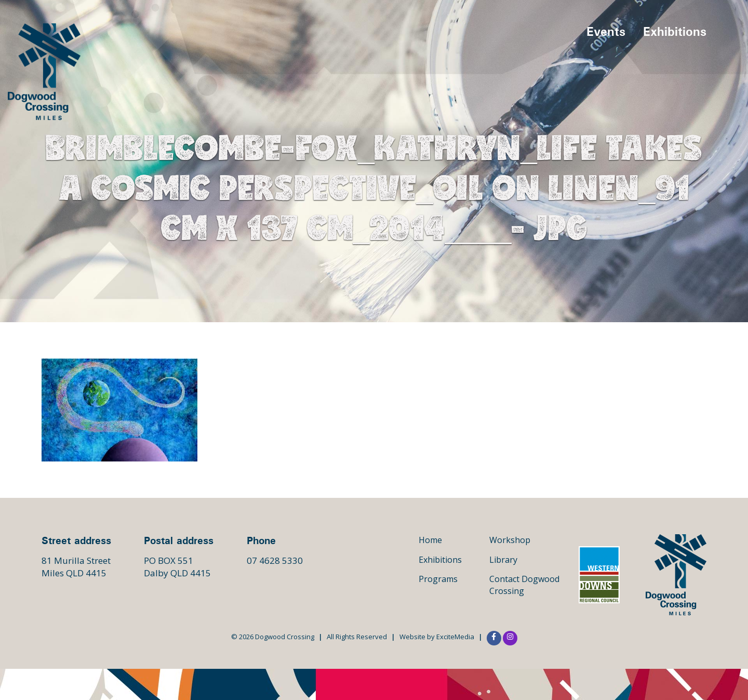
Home (430, 540)
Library (503, 560)
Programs (438, 579)
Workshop (510, 540)
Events (606, 31)
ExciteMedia (455, 637)
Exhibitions (675, 31)
